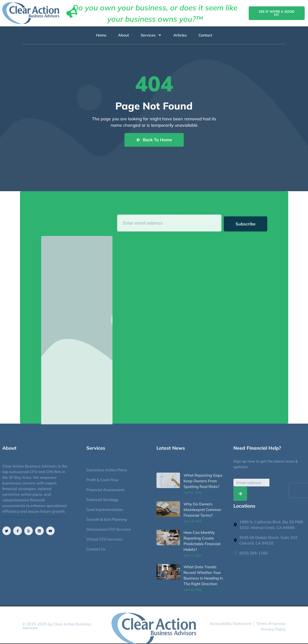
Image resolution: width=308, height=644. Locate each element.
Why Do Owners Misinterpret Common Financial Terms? (202, 572)
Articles (180, 35)
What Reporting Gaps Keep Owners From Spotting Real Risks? (203, 544)
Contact (205, 35)
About (124, 35)
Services (151, 35)
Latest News (171, 451)
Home (101, 35)
